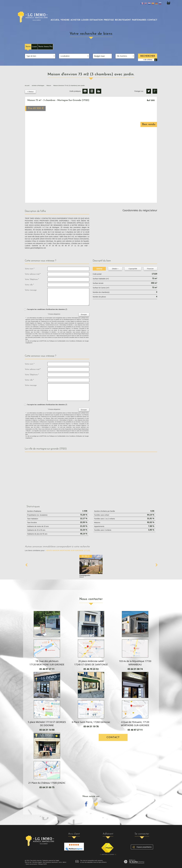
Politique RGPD (42, 864)
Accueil (55, 20)
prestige (109, 20)
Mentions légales (37, 862)
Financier (150, 269)
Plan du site (28, 862)
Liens (60, 862)
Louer (34, 47)
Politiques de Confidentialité (57, 341)
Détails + (115, 269)
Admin (64, 862)
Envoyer (84, 315)
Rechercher (148, 56)
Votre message (31, 290)
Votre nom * (30, 269)
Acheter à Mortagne (38, 85)
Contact (152, 20)
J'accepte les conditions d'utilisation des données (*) (47, 309)
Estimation (96, 20)
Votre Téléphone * (32, 279)
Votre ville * (29, 285)
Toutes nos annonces (31, 864)
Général (99, 269)
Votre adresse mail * (33, 274)
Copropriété (133, 269)
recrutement (123, 20)
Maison (49, 85)
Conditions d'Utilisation (76, 341)
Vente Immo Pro (45, 47)
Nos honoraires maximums (50, 862)
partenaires (139, 20)
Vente (28, 47)
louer (85, 20)
